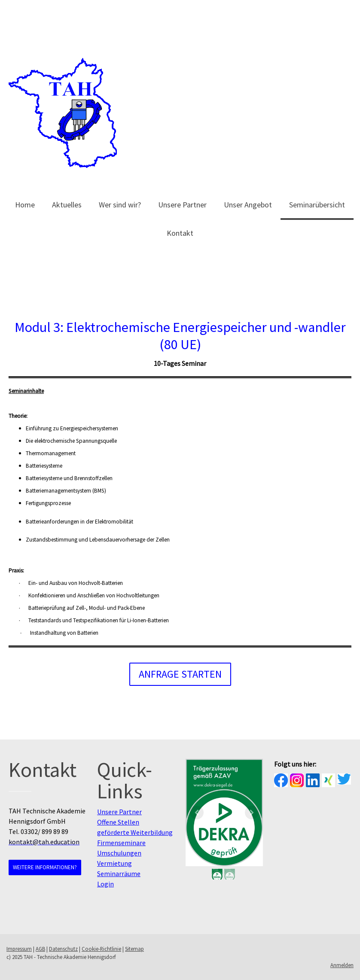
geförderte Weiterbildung (135, 832)
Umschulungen (119, 853)
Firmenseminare (121, 843)
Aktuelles (67, 205)
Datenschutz (63, 949)
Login (105, 884)
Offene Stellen (118, 822)
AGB (40, 949)
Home (25, 205)
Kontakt (180, 233)
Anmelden (342, 965)
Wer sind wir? (120, 205)
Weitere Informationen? (45, 867)
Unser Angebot (248, 205)
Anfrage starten (180, 674)
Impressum (19, 949)
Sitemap (134, 949)
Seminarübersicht (317, 205)
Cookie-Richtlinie (101, 949)
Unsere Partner (182, 205)
